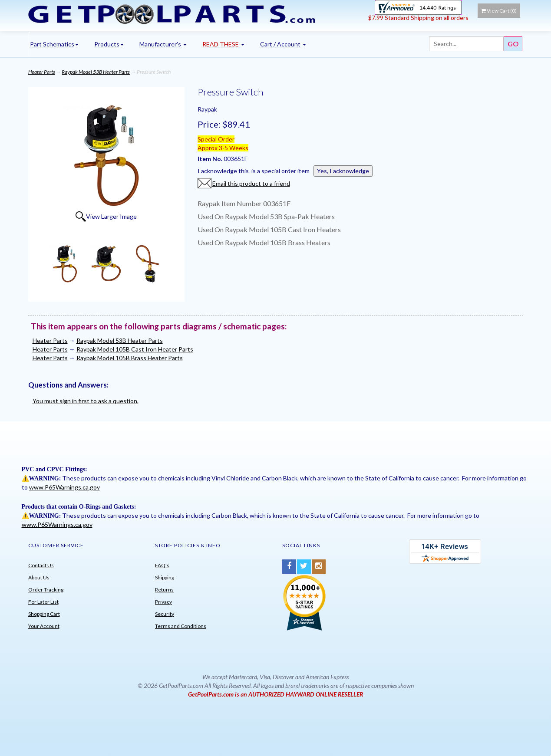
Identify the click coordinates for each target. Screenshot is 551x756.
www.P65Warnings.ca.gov (64, 487)
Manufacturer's (163, 44)
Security (165, 614)
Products (109, 44)
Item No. (211, 159)
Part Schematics (54, 44)
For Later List (43, 602)
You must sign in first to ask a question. (86, 401)
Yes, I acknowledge (343, 171)
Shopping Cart (44, 614)
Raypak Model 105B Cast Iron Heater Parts (135, 349)
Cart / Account (283, 44)
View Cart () (499, 11)
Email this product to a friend (251, 183)
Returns (164, 590)
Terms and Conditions (181, 626)
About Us (39, 577)
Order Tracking (46, 590)
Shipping (165, 577)
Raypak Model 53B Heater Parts (96, 72)
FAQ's (162, 565)
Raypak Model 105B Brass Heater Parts (130, 358)
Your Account (44, 626)
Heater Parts (42, 72)
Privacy (163, 602)
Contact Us (41, 565)
